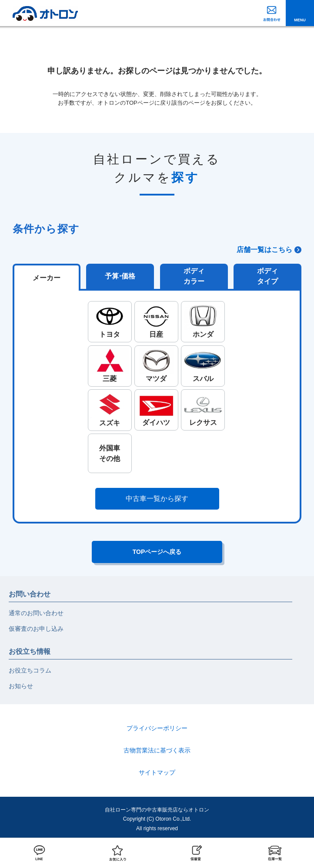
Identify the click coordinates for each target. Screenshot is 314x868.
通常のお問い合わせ (36, 613)
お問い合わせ (30, 594)
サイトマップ (157, 772)
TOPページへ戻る (157, 552)
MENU (300, 20)
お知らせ (21, 686)
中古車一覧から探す (157, 499)
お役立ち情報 (30, 651)
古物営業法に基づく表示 (157, 750)
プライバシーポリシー (157, 728)
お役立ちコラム (30, 670)
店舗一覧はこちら (264, 250)
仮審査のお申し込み (36, 629)
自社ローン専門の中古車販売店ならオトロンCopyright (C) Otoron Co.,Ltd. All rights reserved (157, 819)
